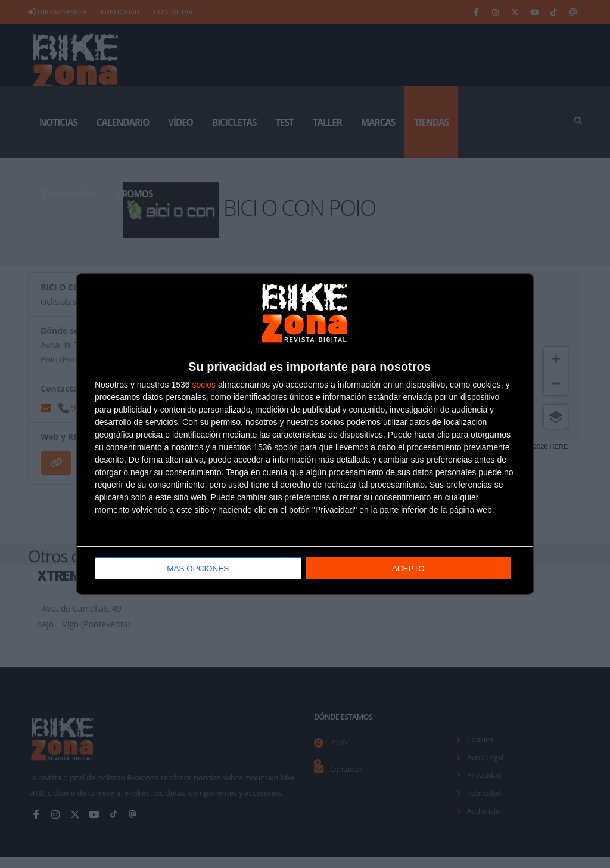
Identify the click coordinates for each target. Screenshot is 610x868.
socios (204, 386)
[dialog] (305, 434)
